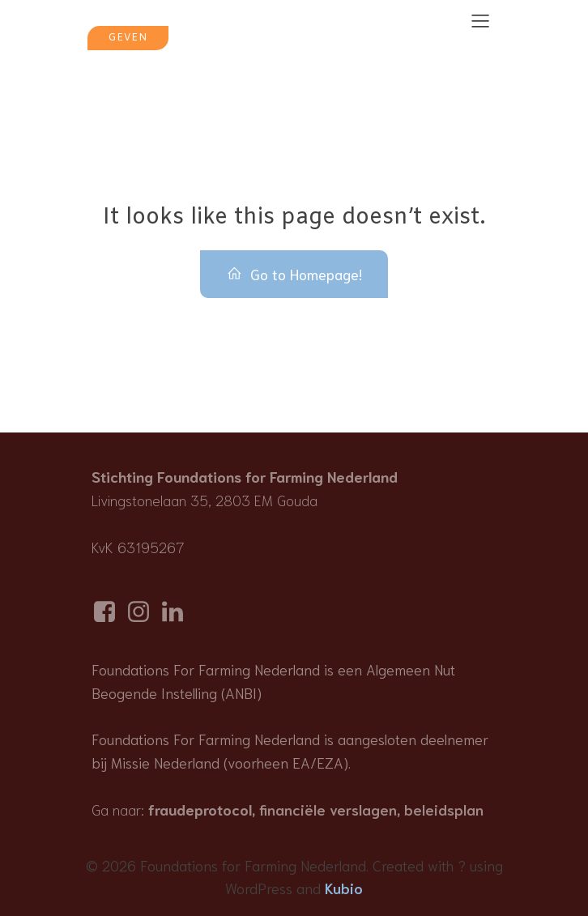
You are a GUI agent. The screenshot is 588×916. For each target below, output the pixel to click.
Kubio (344, 888)
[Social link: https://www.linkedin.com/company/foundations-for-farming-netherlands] (177, 612)
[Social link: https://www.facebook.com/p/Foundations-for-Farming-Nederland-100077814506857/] (109, 612)
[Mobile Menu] (480, 20)
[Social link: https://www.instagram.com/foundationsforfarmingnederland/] (143, 612)
